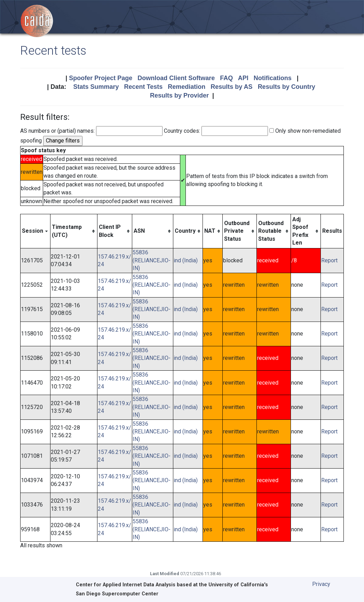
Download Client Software (176, 78)
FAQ (226, 78)
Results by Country (287, 87)
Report (329, 260)
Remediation (187, 87)
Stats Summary (96, 87)
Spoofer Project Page (101, 78)
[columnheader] (35, 231)
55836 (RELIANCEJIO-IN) (152, 260)
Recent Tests (143, 87)
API (243, 78)
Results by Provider (179, 95)
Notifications (273, 78)
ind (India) (186, 260)
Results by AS (231, 87)
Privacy (321, 584)
